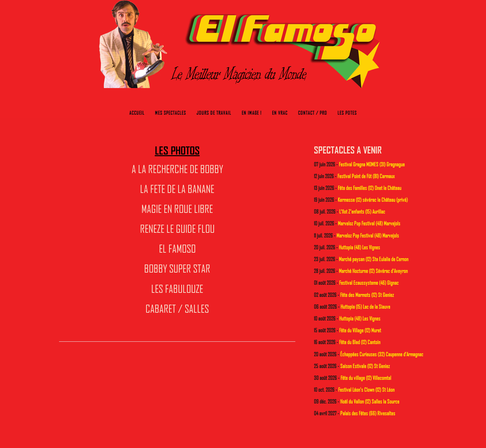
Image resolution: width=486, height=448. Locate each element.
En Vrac (280, 113)
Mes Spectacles (170, 113)
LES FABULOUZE (177, 288)
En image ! (252, 113)
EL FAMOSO (177, 248)
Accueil (137, 113)
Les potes (347, 113)
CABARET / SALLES (177, 308)
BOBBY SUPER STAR (177, 268)
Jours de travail (214, 113)
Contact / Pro (313, 113)
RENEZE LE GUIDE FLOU (177, 228)
